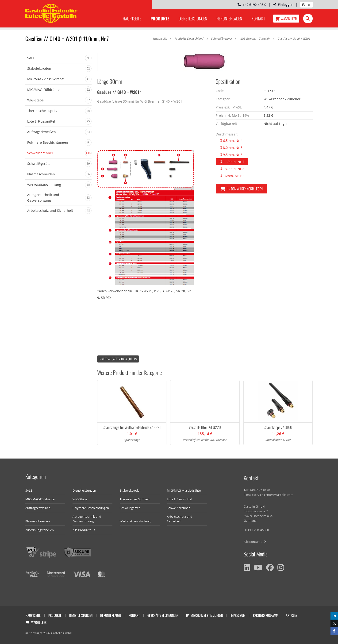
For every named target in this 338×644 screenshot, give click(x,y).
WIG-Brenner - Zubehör (255, 39)
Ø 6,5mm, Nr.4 (231, 141)
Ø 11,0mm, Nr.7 (232, 162)
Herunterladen (229, 19)
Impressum (238, 615)
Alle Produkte (84, 530)
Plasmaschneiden (38, 521)
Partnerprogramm (266, 615)
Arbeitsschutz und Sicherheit (180, 519)
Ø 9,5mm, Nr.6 (231, 155)
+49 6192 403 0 (252, 5)
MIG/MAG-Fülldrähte (40, 499)
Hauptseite (132, 19)
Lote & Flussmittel (179, 499)
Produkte (160, 19)
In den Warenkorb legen (242, 189)
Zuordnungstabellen (40, 530)
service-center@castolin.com (273, 495)
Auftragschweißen (38, 508)
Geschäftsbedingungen (163, 615)
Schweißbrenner (222, 39)
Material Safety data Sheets (118, 359)
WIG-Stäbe (80, 499)
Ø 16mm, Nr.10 (231, 176)
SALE (29, 490)
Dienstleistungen (193, 19)
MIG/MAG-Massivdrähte (184, 490)
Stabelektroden (131, 490)
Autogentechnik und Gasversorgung (87, 519)
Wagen (286, 19)
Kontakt (258, 19)
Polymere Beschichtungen (91, 508)
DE (307, 5)
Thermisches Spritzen (135, 499)
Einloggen (283, 5)
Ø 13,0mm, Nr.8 (232, 169)
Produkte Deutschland (189, 39)
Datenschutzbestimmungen (204, 615)
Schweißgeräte (130, 508)
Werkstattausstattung (135, 521)
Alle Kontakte (255, 542)
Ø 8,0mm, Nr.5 (231, 148)
